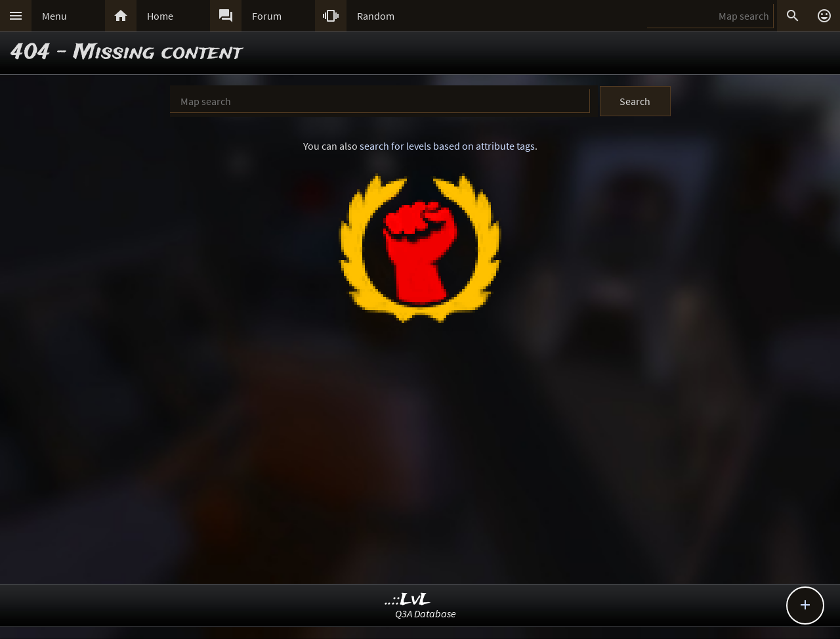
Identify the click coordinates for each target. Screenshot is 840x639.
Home (160, 16)
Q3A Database (426, 613)
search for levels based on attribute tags (447, 146)
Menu (54, 16)
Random (376, 16)
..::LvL (408, 600)
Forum (267, 16)
